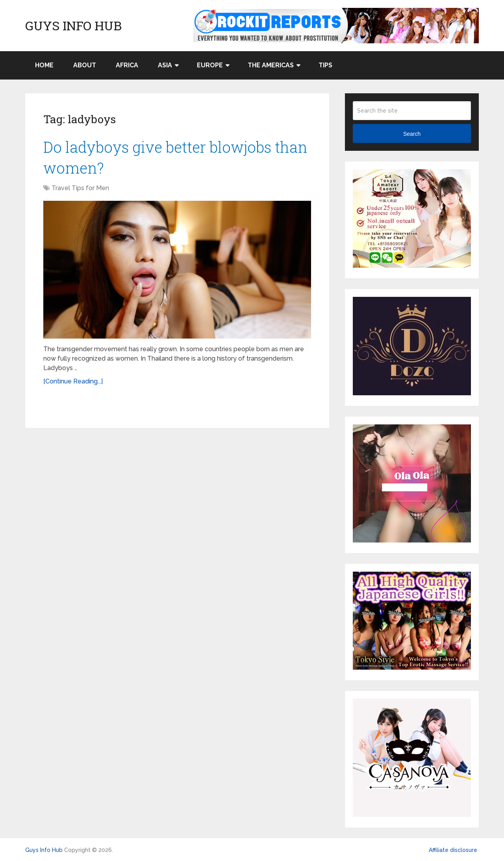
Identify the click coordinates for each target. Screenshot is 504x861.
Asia (165, 65)
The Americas (271, 65)
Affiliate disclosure (453, 850)
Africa (127, 65)
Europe (210, 65)
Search (412, 134)
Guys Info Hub (73, 26)
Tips (325, 65)
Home (44, 65)
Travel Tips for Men (80, 188)
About (85, 65)
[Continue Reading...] (73, 381)
